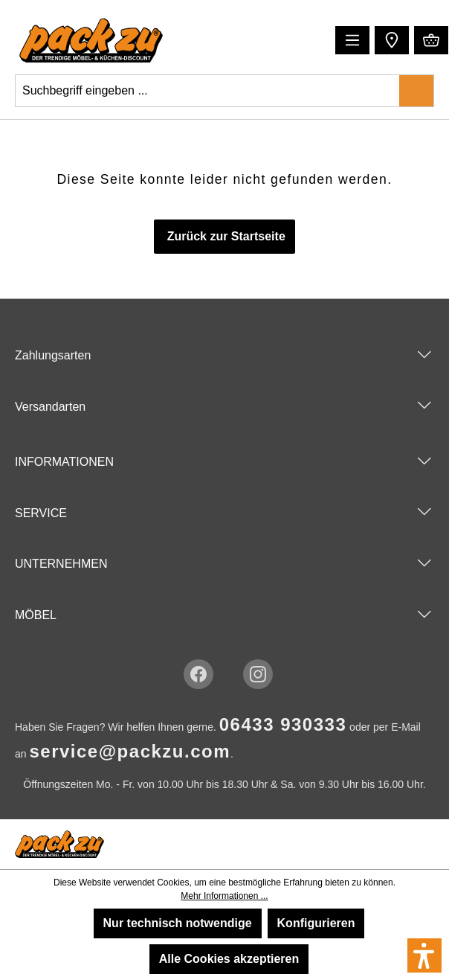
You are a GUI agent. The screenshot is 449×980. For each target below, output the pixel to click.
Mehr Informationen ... (224, 896)
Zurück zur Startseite (224, 236)
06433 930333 (283, 724)
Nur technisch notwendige (178, 923)
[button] (390, 39)
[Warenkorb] (431, 40)
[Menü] (352, 40)
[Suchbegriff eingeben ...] (208, 91)
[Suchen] (416, 91)
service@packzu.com (130, 751)
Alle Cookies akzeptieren (229, 959)
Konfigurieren (316, 923)
